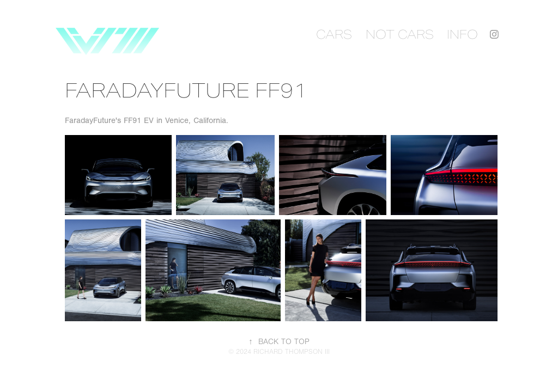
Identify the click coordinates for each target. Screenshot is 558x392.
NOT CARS (400, 34)
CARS (334, 34)
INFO (462, 34)
